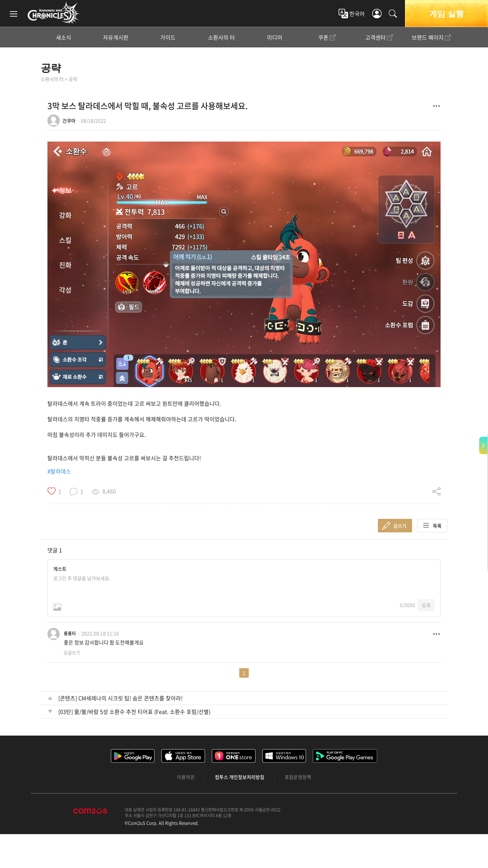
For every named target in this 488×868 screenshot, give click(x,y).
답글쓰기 (72, 652)
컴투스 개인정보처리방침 (240, 777)
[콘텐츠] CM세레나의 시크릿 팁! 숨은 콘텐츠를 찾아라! (120, 698)
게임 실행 (446, 13)
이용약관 (186, 777)
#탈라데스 (59, 471)
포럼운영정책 (298, 777)
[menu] (14, 14)
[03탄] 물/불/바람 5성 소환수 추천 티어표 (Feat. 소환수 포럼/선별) (134, 712)
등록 (426, 605)
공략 (51, 68)
